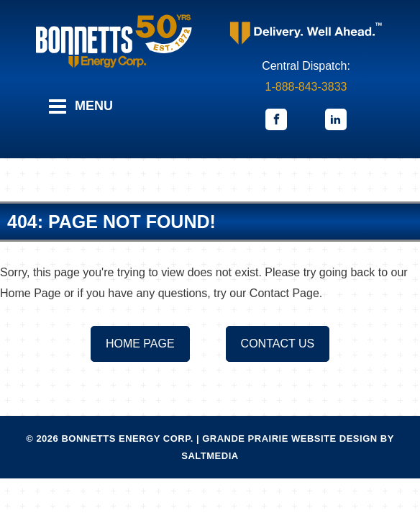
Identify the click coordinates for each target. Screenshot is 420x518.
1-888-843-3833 (306, 87)
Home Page (140, 344)
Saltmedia (210, 456)
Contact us (278, 344)
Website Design (334, 439)
